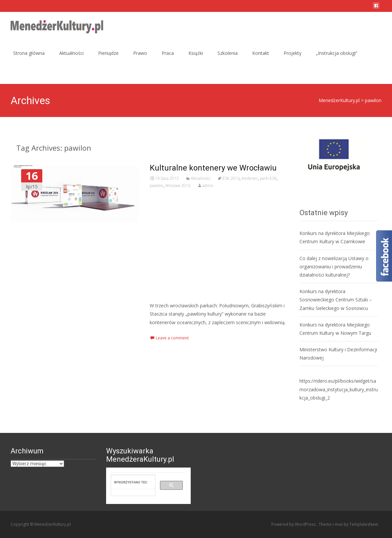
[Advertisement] (219, 245)
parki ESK (268, 178)
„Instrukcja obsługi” (337, 53)
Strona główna (29, 53)
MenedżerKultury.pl (339, 100)
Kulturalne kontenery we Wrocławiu (213, 168)
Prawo (140, 53)
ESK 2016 (231, 178)
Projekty (293, 53)
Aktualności (71, 53)
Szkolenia (228, 53)
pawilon (157, 186)
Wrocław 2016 (178, 186)
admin (208, 186)
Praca (168, 53)
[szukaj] (131, 482)
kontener (250, 178)
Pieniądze (108, 53)
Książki (196, 53)
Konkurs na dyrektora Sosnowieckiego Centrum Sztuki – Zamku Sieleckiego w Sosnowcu (336, 300)
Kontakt (261, 53)
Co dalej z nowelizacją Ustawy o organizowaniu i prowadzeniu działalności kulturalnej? (334, 267)
